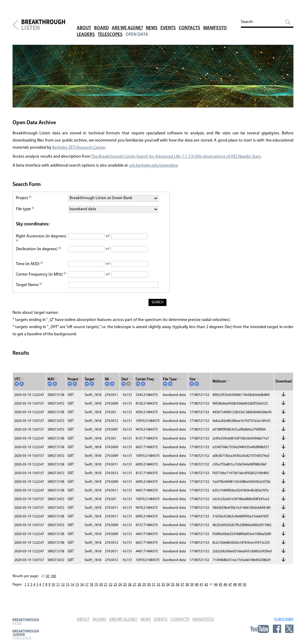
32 (158, 585)
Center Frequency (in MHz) (41, 275)
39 (192, 585)
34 (168, 585)
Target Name (29, 285)
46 (225, 585)
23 (115, 585)
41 (201, 585)
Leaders (86, 27)
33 (163, 585)
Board (101, 21)
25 (125, 585)
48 (235, 585)
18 (91, 585)
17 (87, 585)
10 (53, 585)
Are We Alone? (127, 21)
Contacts (189, 21)
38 (187, 585)
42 (206, 585)
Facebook (277, 629)
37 (182, 585)
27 (134, 585)
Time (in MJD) (29, 264)
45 (221, 585)
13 (68, 585)
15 (77, 585)
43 (211, 585)
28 (139, 585)
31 (154, 585)
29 (144, 585)
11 (58, 585)
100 (53, 576)
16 (82, 585)
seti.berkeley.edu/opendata (153, 166)
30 (149, 585)
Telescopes (110, 27)
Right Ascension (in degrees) (41, 239)
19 (96, 585)
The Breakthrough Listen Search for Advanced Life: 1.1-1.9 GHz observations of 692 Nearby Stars (176, 157)
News (152, 21)
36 (178, 585)
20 (43, 576)
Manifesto (215, 21)
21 (106, 585)
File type (25, 209)
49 (240, 585)
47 (230, 585)
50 (48, 576)
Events (168, 21)
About (84, 21)
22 (111, 585)
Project (24, 198)
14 (72, 585)
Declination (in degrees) (38, 249)
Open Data (137, 27)
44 (216, 585)
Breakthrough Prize (26, 621)
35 (173, 585)
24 (120, 585)
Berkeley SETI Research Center (79, 148)
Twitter (289, 629)
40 (197, 585)
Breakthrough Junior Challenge (26, 634)
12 (63, 585)
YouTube (260, 629)
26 (130, 585)
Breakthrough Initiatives (15, 25)
